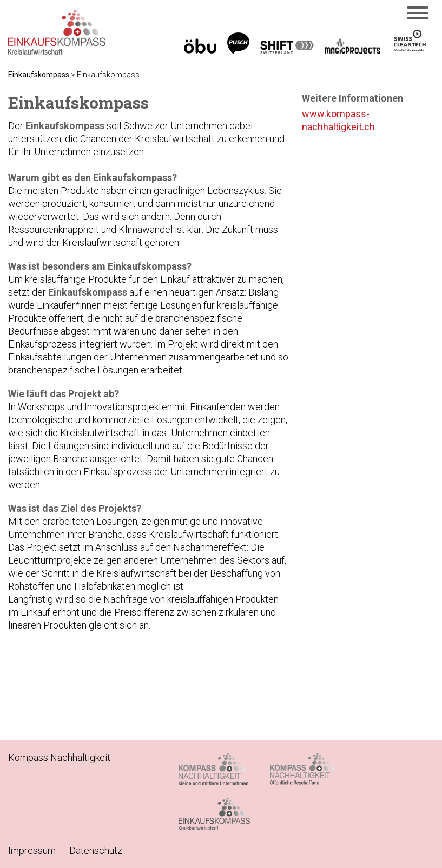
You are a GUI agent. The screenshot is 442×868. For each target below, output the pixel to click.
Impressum (32, 850)
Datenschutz (96, 850)
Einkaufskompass (39, 75)
